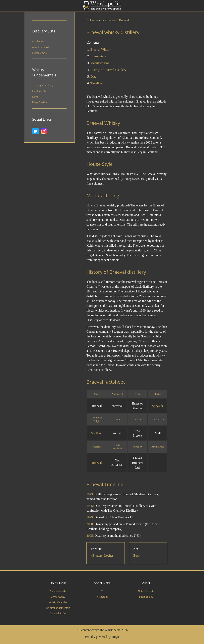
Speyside (158, 406)
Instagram (102, 597)
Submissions (146, 597)
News (35, 97)
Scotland (97, 433)
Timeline (96, 83)
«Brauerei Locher (102, 556)
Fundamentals (40, 91)
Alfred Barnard (40, 47)
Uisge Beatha (40, 102)
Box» (137, 556)
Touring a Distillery (43, 86)
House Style (98, 56)
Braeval (97, 463)
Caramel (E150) (58, 613)
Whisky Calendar (58, 602)
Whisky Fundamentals (58, 608)
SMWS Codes (40, 53)
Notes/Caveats (146, 591)
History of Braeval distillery (108, 70)
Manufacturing (100, 63)
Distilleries (38, 42)
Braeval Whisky (101, 49)
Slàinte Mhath (58, 591)
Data (93, 77)
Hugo (115, 637)
